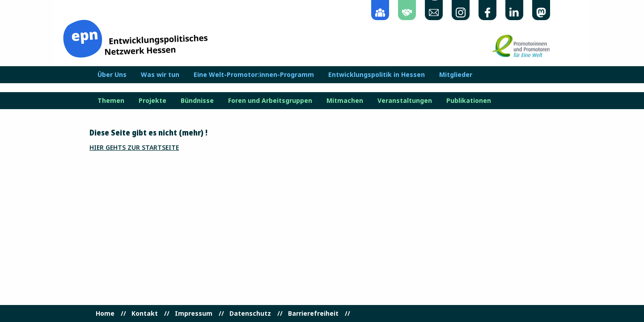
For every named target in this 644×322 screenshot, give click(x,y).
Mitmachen (345, 101)
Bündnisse (197, 101)
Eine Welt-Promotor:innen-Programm (254, 75)
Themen (111, 101)
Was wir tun (160, 75)
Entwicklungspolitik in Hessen (377, 75)
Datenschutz (250, 314)
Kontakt (145, 314)
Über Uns (112, 75)
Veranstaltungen (405, 101)
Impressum (194, 314)
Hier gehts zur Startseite (134, 147)
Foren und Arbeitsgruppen (270, 101)
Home (105, 314)
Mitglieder (456, 75)
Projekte (153, 101)
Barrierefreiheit (313, 314)
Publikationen (469, 101)
